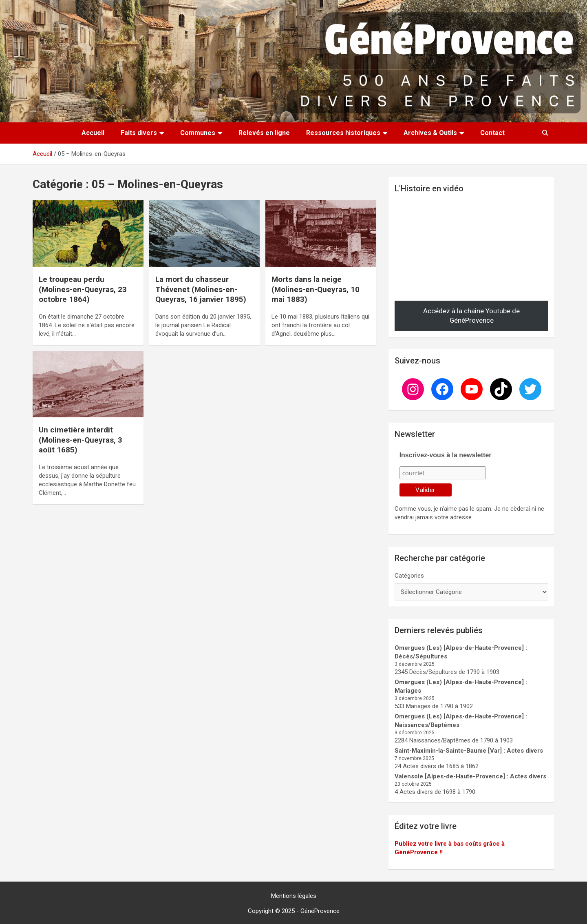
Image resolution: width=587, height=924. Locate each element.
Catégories (409, 576)
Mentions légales (294, 896)
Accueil (93, 133)
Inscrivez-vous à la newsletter (446, 455)
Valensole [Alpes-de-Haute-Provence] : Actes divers (470, 776)
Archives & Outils (430, 133)
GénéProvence (320, 911)
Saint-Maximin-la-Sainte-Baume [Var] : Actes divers (469, 751)
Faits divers (139, 133)
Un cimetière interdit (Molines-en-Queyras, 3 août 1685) (81, 440)
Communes (198, 133)
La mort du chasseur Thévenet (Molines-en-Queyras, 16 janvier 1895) (201, 289)
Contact (492, 133)
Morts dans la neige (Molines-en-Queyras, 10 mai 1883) (316, 289)
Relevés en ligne (264, 133)
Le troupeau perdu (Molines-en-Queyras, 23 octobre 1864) (83, 289)
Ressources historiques (343, 133)
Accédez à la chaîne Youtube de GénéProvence (471, 316)
